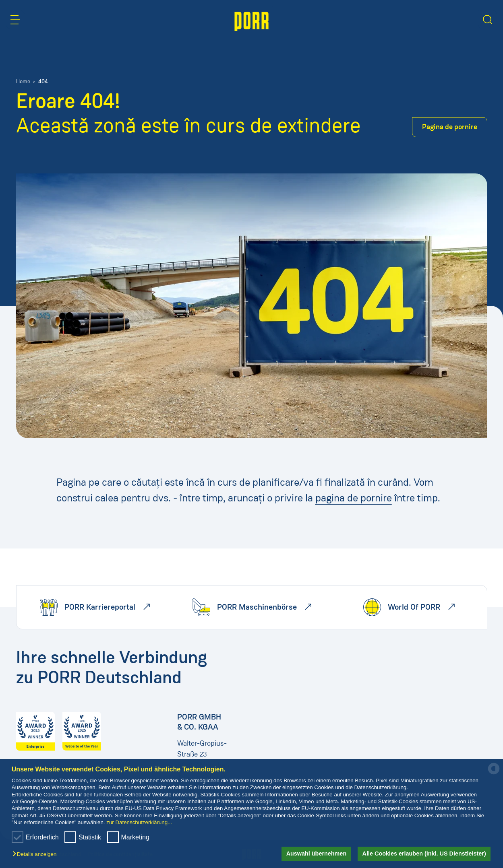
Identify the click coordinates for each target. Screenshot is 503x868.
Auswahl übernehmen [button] (317, 854)
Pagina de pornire (450, 127)
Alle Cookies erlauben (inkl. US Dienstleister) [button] (424, 854)
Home (23, 81)
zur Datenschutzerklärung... (139, 822)
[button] (36, 855)
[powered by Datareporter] (494, 774)
